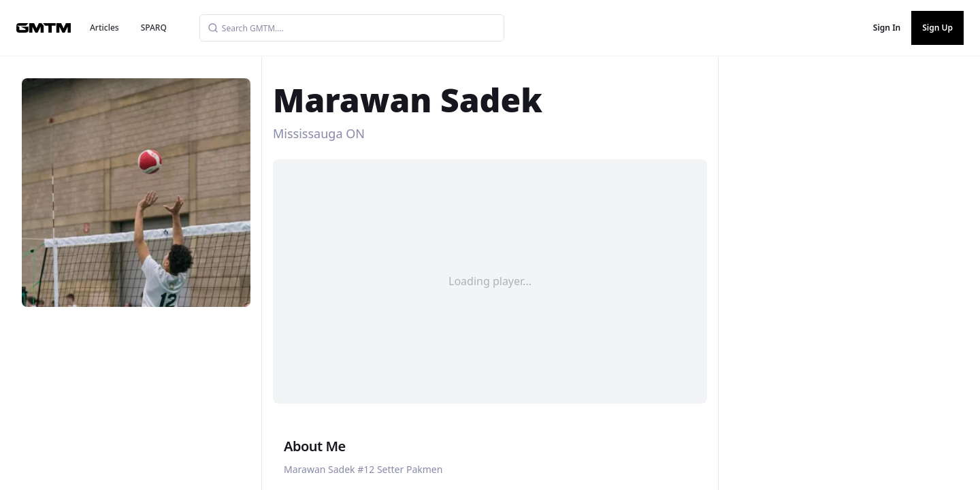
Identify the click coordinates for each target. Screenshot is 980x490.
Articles (104, 28)
